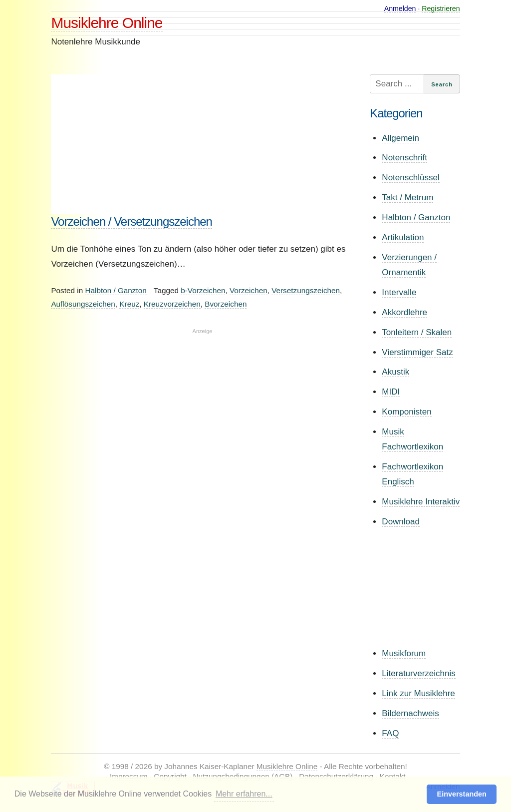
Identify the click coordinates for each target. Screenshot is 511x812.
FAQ (390, 733)
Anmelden (400, 8)
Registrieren (441, 8)
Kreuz (129, 304)
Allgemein (400, 138)
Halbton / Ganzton (116, 290)
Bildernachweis (410, 713)
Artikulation (403, 237)
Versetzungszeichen (306, 290)
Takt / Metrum (407, 198)
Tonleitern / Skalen (417, 332)
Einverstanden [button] (462, 794)
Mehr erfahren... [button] (244, 794)
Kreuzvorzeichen (172, 304)
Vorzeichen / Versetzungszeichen (131, 221)
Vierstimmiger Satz (417, 352)
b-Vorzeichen (203, 290)
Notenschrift (404, 158)
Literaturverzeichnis (418, 673)
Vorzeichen (249, 290)
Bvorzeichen (226, 304)
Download (401, 522)
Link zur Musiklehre (418, 693)
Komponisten (406, 412)
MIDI (391, 392)
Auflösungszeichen (83, 304)
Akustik (395, 372)
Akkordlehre (404, 312)
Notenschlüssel (410, 178)
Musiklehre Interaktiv (421, 502)
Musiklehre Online (107, 23)
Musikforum (404, 653)
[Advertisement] (202, 144)
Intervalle (399, 292)
